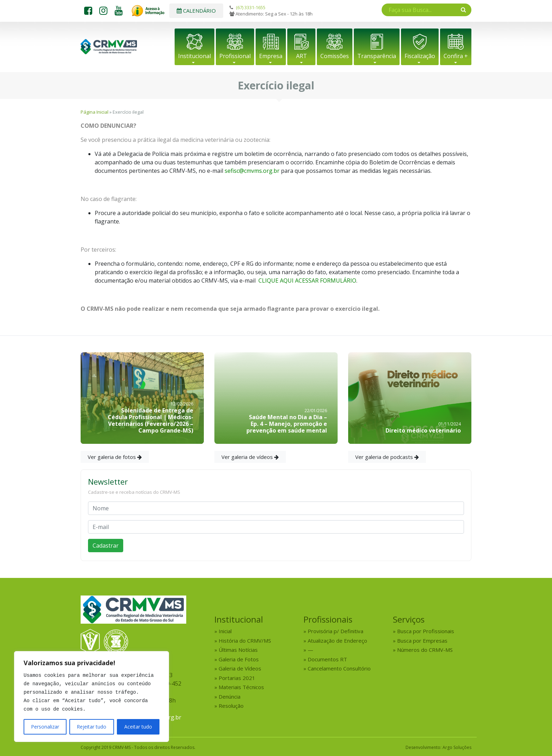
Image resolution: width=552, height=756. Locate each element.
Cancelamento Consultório (339, 668)
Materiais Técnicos (241, 687)
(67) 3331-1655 (251, 7)
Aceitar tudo (138, 727)
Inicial (225, 631)
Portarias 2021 (237, 678)
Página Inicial (95, 112)
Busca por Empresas (422, 641)
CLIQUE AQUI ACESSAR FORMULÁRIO (307, 281)
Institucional (195, 56)
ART (302, 56)
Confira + (456, 56)
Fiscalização (420, 56)
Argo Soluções (457, 747)
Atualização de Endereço (337, 641)
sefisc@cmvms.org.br (252, 171)
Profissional (235, 56)
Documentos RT (327, 659)
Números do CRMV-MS (425, 650)
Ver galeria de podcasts (387, 457)
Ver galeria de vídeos (250, 457)
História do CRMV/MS (245, 641)
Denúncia (230, 697)
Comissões (335, 56)
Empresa (271, 56)
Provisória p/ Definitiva (335, 631)
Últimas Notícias (238, 650)
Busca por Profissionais (426, 631)
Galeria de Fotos (239, 659)
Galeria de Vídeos (240, 668)
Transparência (377, 56)
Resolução (231, 706)
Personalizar (45, 727)
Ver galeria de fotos (115, 457)
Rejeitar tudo (92, 727)
